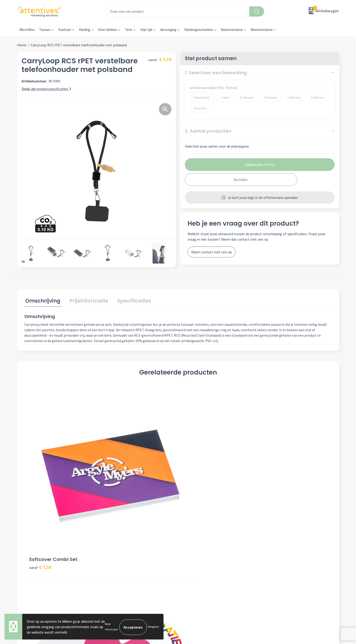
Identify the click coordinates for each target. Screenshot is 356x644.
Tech (129, 30)
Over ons (111, 526)
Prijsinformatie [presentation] (86, 300)
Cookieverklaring (276, 533)
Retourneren (193, 547)
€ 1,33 (40, 470)
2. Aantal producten (208, 131)
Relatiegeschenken (199, 30)
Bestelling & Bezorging (201, 533)
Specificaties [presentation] (129, 300)
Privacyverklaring (276, 540)
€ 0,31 (117, 477)
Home (22, 45)
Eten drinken (108, 30)
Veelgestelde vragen (119, 540)
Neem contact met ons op (211, 252)
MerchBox (27, 30)
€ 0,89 (271, 470)
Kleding (85, 30)
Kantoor (65, 30)
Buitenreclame (232, 30)
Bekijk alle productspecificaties (46, 89)
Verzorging (168, 30)
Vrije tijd (146, 30)
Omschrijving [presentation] (42, 300)
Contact (190, 526)
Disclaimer (271, 547)
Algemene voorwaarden (282, 526)
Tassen (45, 30)
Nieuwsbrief (113, 533)
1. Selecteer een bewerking (216, 73)
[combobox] (177, 11)
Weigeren (153, 627)
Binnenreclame (262, 30)
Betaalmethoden (197, 540)
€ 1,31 (194, 470)
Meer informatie (111, 627)
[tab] (42, 301)
